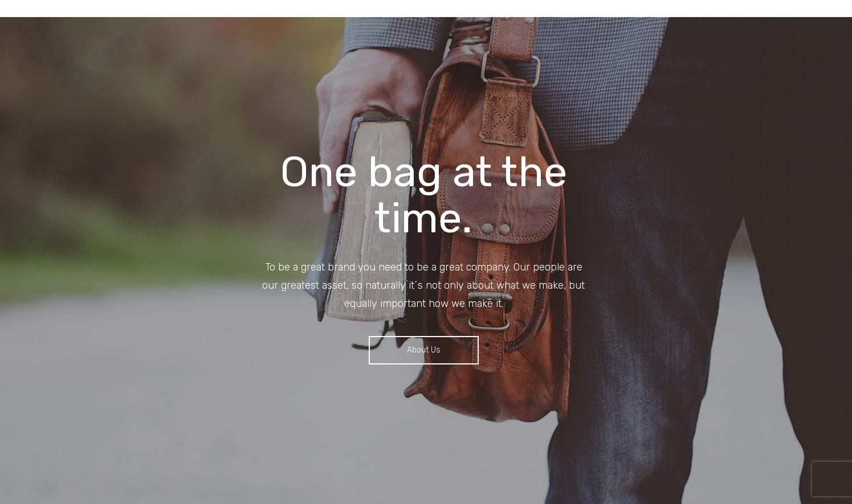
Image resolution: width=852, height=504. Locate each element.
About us (424, 350)
